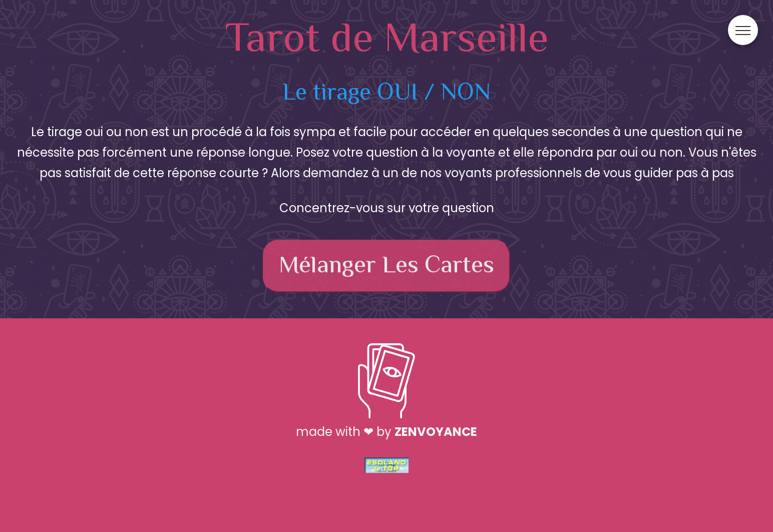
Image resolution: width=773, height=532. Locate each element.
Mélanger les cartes (386, 269)
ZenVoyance (436, 432)
